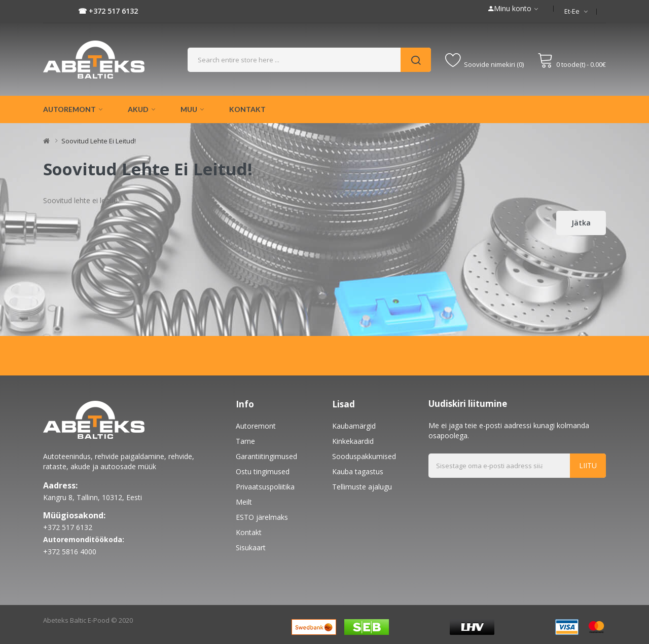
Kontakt (249, 532)
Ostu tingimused (263, 471)
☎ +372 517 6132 (108, 11)
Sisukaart (251, 547)
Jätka (581, 223)
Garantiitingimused (266, 456)
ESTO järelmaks (262, 517)
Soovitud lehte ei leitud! (99, 141)
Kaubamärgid (354, 426)
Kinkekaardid (353, 441)
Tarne (245, 441)
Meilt (244, 502)
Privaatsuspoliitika (265, 487)
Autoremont (256, 426)
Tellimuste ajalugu (362, 487)
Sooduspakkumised (364, 456)
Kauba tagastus (358, 471)
